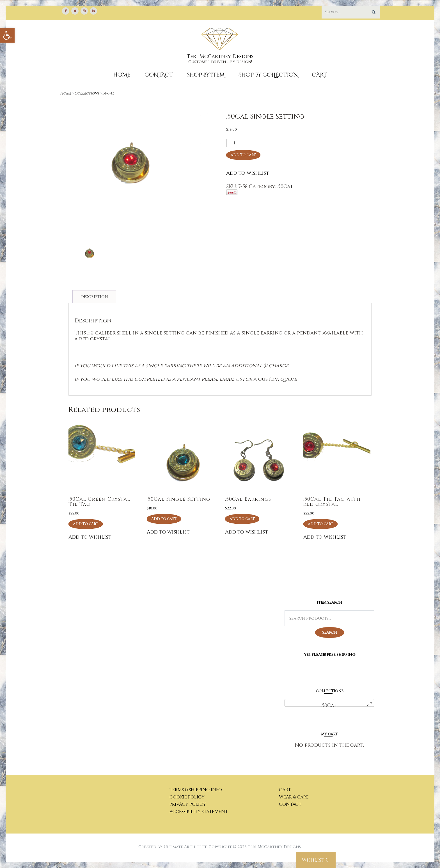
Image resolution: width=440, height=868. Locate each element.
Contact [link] (159, 75)
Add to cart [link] (86, 524)
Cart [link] (319, 75)
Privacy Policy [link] (188, 804)
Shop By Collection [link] (268, 75)
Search (330, 632)
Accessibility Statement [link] (199, 812)
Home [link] (122, 75)
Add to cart (243, 155)
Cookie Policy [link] (187, 797)
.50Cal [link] (108, 93)
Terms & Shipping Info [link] (196, 790)
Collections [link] (87, 93)
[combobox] (329, 703)
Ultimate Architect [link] (185, 847)
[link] (7, 35)
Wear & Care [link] (294, 797)
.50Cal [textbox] (343, 706)
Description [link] (94, 297)
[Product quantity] (237, 143)
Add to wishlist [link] (248, 173)
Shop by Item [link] (206, 75)
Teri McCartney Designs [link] (220, 56)
